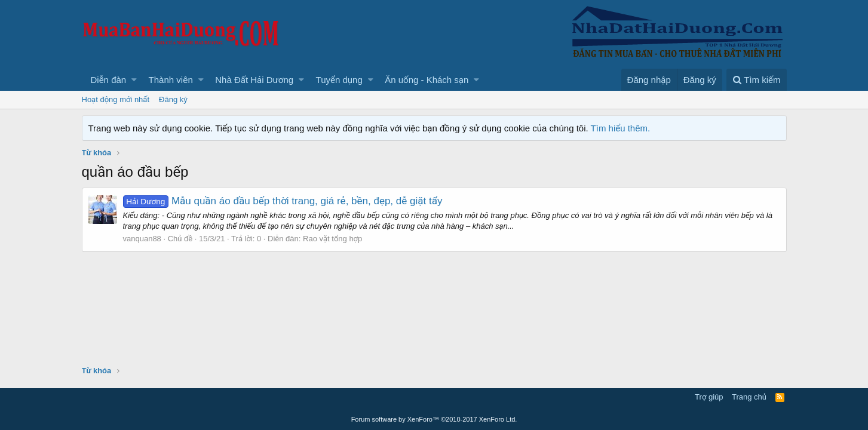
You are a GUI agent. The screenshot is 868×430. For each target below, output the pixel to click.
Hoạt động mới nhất (116, 99)
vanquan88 (142, 239)
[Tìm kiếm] (756, 80)
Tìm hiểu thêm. (621, 128)
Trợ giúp (709, 397)
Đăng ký (173, 99)
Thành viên (171, 80)
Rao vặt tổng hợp (332, 239)
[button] (134, 80)
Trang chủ (749, 397)
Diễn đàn (109, 80)
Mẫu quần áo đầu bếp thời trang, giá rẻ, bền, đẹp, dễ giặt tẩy (283, 201)
